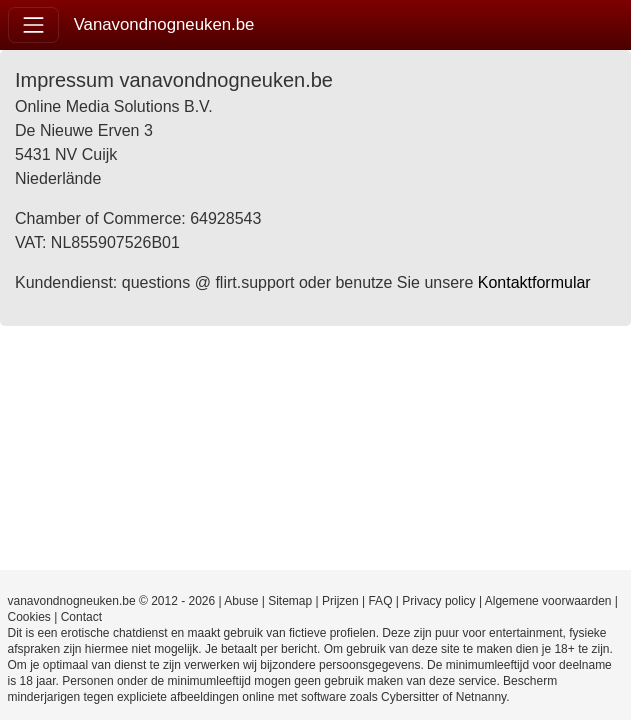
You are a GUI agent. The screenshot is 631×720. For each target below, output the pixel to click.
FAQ (380, 601)
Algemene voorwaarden (548, 601)
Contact (81, 617)
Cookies (29, 617)
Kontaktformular (534, 282)
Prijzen (340, 601)
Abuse (241, 601)
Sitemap (290, 601)
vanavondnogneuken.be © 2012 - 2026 (112, 601)
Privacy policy (438, 601)
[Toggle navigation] (33, 24)
